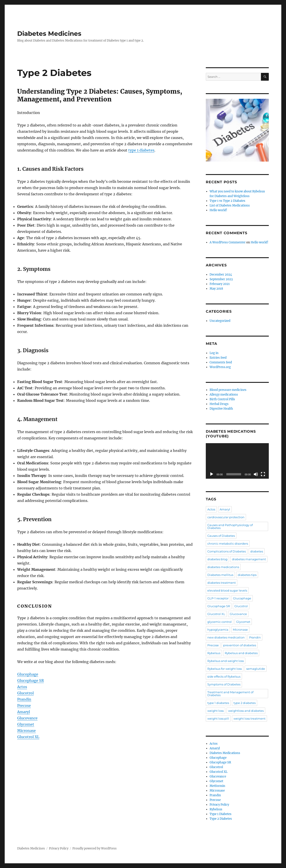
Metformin (217, 786)
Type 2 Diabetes (221, 819)
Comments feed (221, 362)
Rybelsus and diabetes (241, 653)
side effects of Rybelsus (224, 676)
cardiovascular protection (226, 517)
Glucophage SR (30, 680)
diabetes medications (223, 567)
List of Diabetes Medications (230, 205)
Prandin (24, 699)
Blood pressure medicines (228, 390)
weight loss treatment (249, 718)
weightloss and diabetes (246, 711)
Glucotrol (25, 693)
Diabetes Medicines (49, 34)
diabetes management (249, 559)
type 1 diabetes (141, 150)
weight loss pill (218, 718)
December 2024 (221, 275)
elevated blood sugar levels (227, 590)
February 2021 (220, 284)
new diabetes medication (226, 637)
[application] (237, 461)
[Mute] (256, 474)
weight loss (216, 711)
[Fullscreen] (263, 474)
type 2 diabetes (245, 703)
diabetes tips (247, 575)
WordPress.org (220, 367)
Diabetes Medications (225, 753)
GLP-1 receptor (218, 598)
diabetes (257, 551)
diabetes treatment (222, 583)
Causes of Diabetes (221, 536)
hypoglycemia (218, 630)
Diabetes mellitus (220, 575)
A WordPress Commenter (228, 242)
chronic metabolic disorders (228, 544)
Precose (24, 706)
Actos (22, 687)
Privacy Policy (219, 805)
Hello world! (218, 210)
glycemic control (220, 622)
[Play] (212, 474)
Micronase (26, 731)
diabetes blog (217, 559)
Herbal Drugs (219, 404)
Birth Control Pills (222, 399)
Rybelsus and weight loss (226, 661)
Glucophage (28, 674)
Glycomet (26, 724)
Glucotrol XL (28, 737)
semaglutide (256, 669)
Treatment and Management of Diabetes (230, 694)
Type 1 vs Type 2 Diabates (227, 201)
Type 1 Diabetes (221, 814)
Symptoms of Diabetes (224, 684)
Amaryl (24, 712)
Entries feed (218, 358)
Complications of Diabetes (227, 551)
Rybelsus (214, 653)
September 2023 (221, 279)
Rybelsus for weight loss (225, 669)
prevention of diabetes (240, 645)
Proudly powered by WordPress (95, 848)
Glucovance (27, 718)
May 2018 (216, 289)
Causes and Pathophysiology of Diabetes (230, 526)
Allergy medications (224, 395)
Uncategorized (220, 321)
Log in (214, 353)
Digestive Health (221, 409)
